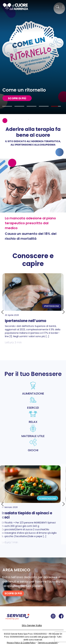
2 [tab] (9, 119)
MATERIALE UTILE (33, 431)
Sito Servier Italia (32, 625)
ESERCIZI (33, 403)
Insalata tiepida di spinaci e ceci (30, 515)
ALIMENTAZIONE (33, 388)
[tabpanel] (33, 57)
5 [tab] (28, 119)
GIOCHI (33, 445)
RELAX (33, 417)
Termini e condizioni (48, 643)
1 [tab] (2, 119)
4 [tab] (22, 119)
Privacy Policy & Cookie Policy (21, 643)
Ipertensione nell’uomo (26, 321)
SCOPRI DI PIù (17, 98)
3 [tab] (15, 119)
